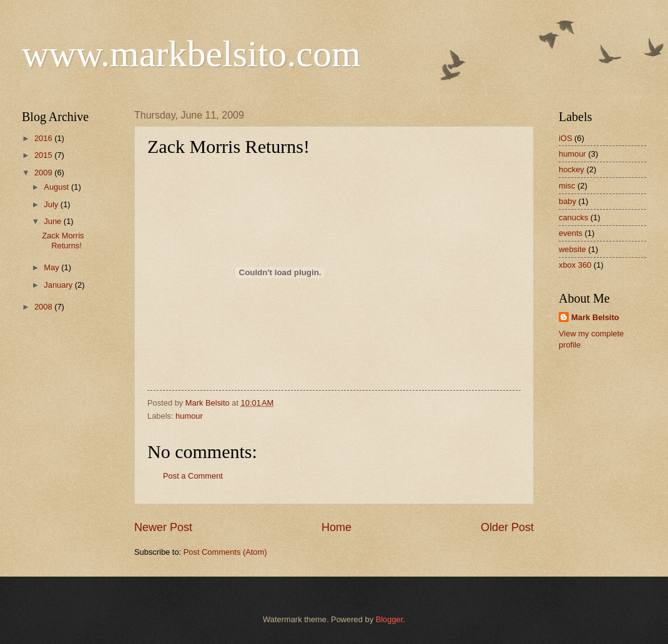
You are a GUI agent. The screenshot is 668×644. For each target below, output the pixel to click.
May (52, 267)
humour (189, 416)
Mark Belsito (595, 317)
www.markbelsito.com (191, 54)
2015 (44, 155)
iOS (565, 138)
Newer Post (163, 527)
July (52, 204)
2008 (44, 307)
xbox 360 (575, 265)
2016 (44, 138)
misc (567, 186)
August (57, 187)
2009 (44, 173)
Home (336, 527)
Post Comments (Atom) (225, 552)
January (59, 285)
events (571, 233)
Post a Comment (193, 476)
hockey (572, 169)
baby (567, 201)
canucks (573, 217)
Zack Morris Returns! (63, 240)
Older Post (507, 527)
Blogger (390, 619)
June (54, 221)
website (572, 249)
